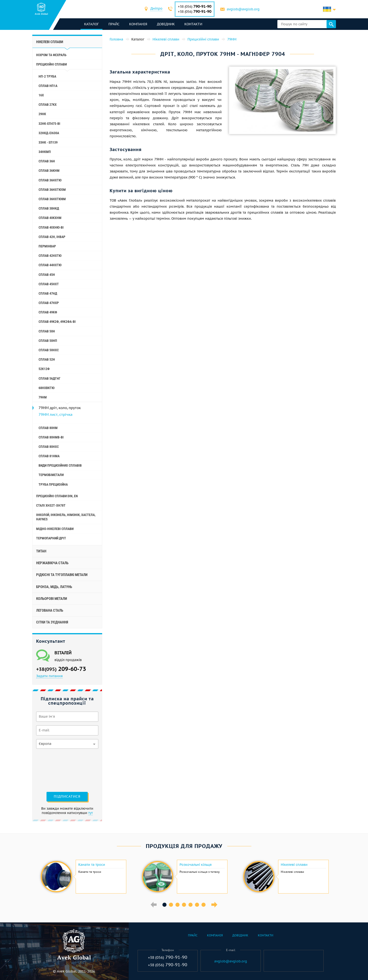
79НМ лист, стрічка (56, 414)
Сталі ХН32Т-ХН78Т (51, 505)
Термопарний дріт (51, 538)
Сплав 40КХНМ (50, 218)
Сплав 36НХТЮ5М (52, 190)
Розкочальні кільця (196, 865)
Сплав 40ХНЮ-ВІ (51, 227)
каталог (91, 24)
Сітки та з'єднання (52, 622)
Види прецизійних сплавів (60, 465)
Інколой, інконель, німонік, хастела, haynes (66, 517)
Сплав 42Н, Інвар (52, 237)
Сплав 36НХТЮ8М (52, 199)
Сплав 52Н (47, 359)
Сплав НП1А (48, 86)
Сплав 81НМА (49, 456)
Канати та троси (92, 865)
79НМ (43, 397)
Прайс (114, 24)
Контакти (193, 24)
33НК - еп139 (48, 142)
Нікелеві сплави (50, 42)
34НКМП (45, 152)
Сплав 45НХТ (49, 284)
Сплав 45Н (47, 275)
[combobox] (156, 9)
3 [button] (177, 905)
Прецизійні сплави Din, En (57, 496)
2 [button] (171, 905)
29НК (42, 114)
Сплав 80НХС (49, 447)
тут (90, 813)
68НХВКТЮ (47, 388)
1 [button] (164, 905)
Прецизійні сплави (51, 64)
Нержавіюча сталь (52, 563)
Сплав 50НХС (49, 350)
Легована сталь (50, 610)
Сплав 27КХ (48, 105)
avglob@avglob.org (243, 9)
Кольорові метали (52, 599)
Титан (41, 551)
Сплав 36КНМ (49, 171)
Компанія (138, 24)
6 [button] (197, 905)
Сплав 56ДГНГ (50, 378)
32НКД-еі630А (49, 133)
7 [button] (204, 905)
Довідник (166, 24)
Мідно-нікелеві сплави (55, 529)
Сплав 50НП (48, 341)
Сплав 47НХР (49, 303)
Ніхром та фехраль (51, 55)
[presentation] (56, 770)
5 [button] (191, 905)
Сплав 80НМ (48, 428)
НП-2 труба (47, 76)
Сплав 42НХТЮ (50, 256)
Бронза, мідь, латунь (54, 587)
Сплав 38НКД (49, 208)
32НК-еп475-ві (49, 124)
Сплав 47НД (48, 293)
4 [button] (184, 905)
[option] (83, 877)
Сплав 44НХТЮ (50, 265)
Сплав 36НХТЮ (50, 180)
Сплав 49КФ (48, 312)
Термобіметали (51, 475)
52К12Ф (44, 369)
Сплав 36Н (47, 161)
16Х (41, 95)
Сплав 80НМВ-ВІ (51, 437)
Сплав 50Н (47, 331)
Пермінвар (47, 246)
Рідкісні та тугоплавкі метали (62, 575)
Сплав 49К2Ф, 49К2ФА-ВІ (57, 322)
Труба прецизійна (53, 484)
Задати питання (49, 676)
